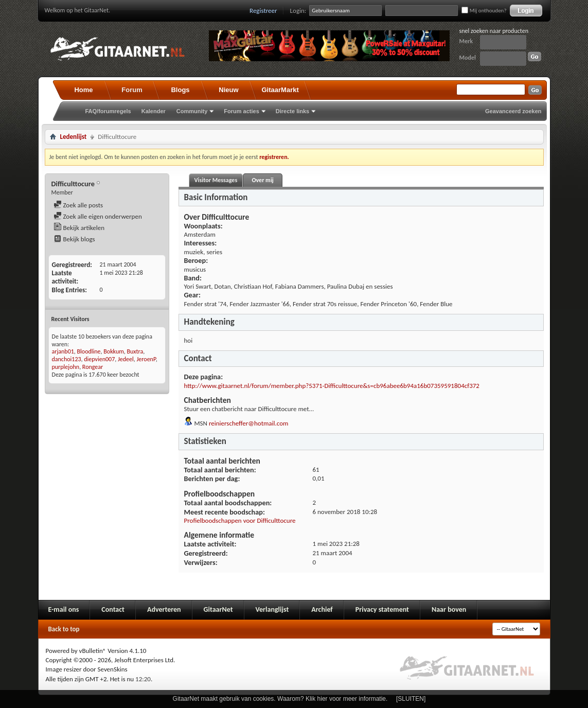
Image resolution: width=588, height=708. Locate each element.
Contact (113, 609)
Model (468, 58)
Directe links (292, 111)
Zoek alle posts (78, 205)
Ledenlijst (74, 137)
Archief (322, 609)
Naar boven (449, 609)
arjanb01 (63, 351)
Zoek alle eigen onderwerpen (98, 216)
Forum (132, 90)
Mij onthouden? (484, 11)
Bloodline (89, 351)
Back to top (64, 629)
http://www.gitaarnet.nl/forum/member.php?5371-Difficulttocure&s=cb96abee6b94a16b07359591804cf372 (332, 386)
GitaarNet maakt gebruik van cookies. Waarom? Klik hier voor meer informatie (279, 699)
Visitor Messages (216, 180)
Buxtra (135, 351)
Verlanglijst (272, 609)
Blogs (180, 90)
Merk (466, 41)
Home (83, 90)
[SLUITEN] (411, 699)
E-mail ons (64, 609)
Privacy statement (382, 609)
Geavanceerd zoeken (513, 111)
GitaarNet (218, 609)
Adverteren (164, 609)
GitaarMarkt (280, 90)
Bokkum (114, 351)
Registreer (263, 11)
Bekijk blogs (74, 239)
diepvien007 (99, 359)
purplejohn (66, 367)
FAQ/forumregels (108, 111)
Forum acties (241, 111)
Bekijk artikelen (79, 228)
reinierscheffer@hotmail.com (249, 423)
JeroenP (146, 359)
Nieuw (228, 90)
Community (192, 111)
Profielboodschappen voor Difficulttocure (240, 520)
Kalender (154, 111)
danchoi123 (67, 359)
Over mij (262, 180)
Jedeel (126, 359)
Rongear (93, 367)
